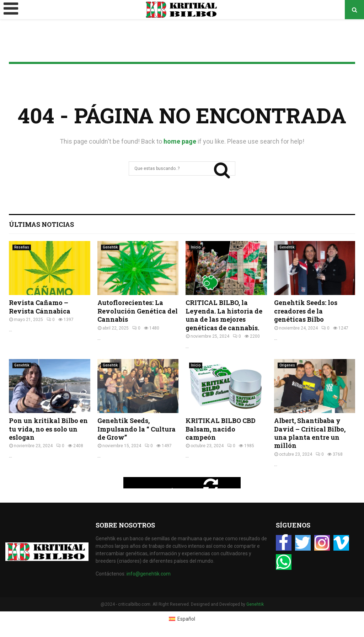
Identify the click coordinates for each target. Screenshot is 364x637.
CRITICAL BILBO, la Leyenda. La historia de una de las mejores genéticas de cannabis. (224, 315)
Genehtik (110, 247)
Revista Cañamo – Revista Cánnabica (40, 307)
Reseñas (22, 247)
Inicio (196, 247)
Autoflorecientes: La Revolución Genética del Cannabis (138, 311)
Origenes (287, 365)
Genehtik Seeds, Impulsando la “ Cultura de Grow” (136, 429)
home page (180, 141)
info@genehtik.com (149, 574)
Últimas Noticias (41, 224)
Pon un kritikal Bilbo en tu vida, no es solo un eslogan (48, 429)
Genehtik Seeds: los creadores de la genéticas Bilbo (306, 311)
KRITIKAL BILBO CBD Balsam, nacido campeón (221, 429)
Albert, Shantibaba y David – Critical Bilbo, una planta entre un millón (310, 433)
